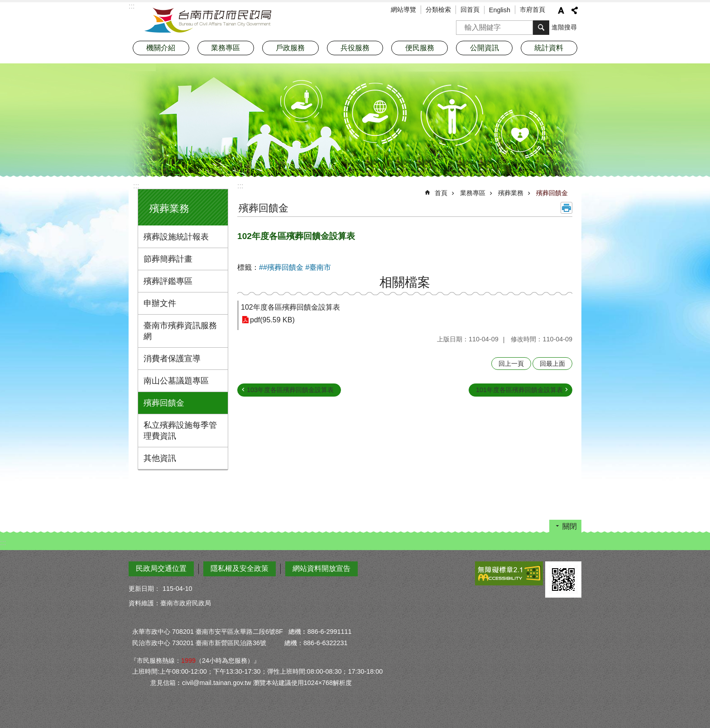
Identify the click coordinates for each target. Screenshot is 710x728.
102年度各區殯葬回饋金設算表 (290, 307)
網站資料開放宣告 (321, 568)
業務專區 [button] (225, 48)
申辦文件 (160, 303)
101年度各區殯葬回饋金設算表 (519, 390)
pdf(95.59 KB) (272, 320)
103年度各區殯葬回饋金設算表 (290, 390)
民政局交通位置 (161, 568)
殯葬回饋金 (164, 403)
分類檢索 (438, 10)
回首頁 (470, 10)
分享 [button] (575, 10)
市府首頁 (532, 10)
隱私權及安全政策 (240, 568)
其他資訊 (160, 458)
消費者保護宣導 (172, 359)
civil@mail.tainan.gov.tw (217, 683)
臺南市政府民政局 (208, 20)
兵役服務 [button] (355, 48)
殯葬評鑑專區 (168, 281)
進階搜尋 (564, 27)
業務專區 (473, 193)
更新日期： (144, 589)
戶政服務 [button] (290, 48)
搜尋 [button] (541, 28)
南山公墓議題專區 (176, 381)
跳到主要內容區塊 (5, 5)
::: (136, 186)
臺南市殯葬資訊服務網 (180, 331)
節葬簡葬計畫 (168, 259)
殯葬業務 (169, 208)
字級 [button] (561, 10)
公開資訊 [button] (485, 48)
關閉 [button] (570, 526)
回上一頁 (511, 364)
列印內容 (566, 208)
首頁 (441, 193)
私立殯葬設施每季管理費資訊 (180, 431)
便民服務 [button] (420, 48)
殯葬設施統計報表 (176, 237)
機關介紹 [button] (161, 48)
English (500, 10)
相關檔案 (405, 282)
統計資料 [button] (549, 48)
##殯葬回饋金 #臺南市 (295, 267)
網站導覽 (403, 10)
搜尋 (463, 25)
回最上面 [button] (552, 364)
